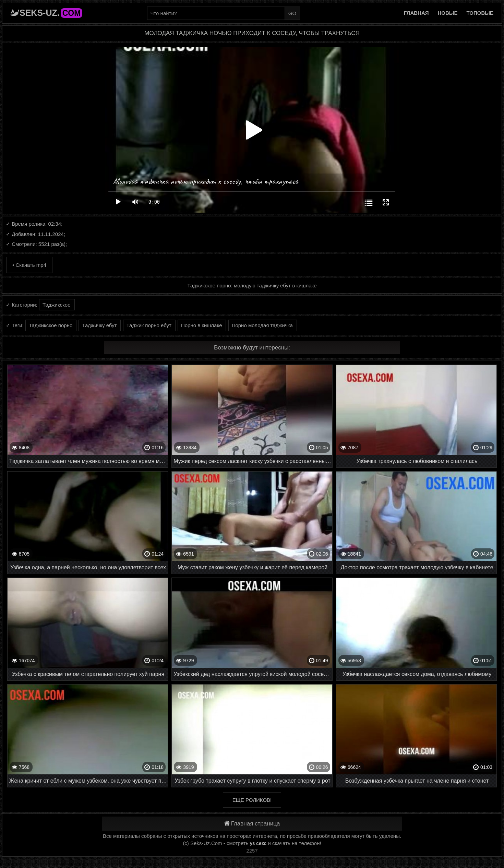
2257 (252, 851)
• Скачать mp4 (29, 265)
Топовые (480, 13)
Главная (416, 13)
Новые (448, 13)
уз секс (258, 843)
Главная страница (252, 824)
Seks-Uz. (51, 13)
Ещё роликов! (252, 800)
